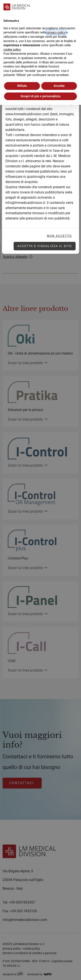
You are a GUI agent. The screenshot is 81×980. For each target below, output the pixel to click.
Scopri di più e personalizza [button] (40, 96)
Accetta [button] (59, 86)
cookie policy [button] (12, 49)
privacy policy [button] (56, 32)
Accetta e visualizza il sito (45, 246)
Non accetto (59, 236)
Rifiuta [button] (22, 86)
